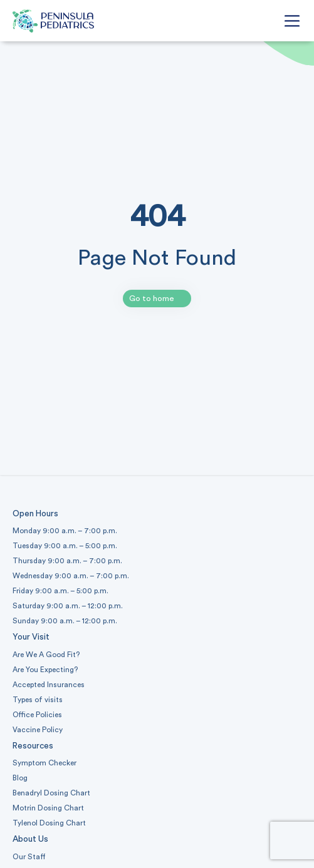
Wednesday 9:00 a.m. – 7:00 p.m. (71, 576)
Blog (20, 778)
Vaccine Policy (38, 730)
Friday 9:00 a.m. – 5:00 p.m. (60, 591)
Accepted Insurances (49, 685)
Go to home (152, 299)
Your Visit (31, 637)
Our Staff (29, 857)
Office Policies (37, 715)
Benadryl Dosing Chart (51, 793)
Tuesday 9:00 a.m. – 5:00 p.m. (65, 546)
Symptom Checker (44, 763)
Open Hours (35, 514)
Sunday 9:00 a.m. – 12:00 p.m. (65, 621)
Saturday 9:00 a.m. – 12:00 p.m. (68, 606)
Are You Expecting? (45, 670)
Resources (33, 746)
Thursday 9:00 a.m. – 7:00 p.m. (67, 561)
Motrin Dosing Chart (48, 808)
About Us (30, 839)
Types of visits (38, 700)
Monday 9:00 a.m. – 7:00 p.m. (65, 531)
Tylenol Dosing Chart (49, 823)
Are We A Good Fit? (46, 655)
